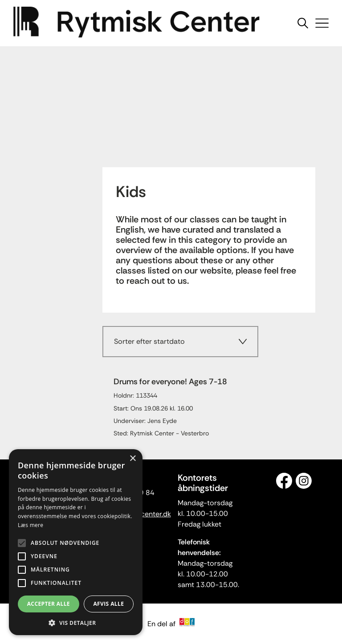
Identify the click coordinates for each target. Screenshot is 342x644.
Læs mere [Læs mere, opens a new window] (31, 525)
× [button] (132, 459)
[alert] (76, 542)
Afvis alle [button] (108, 604)
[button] (76, 622)
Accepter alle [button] (49, 604)
